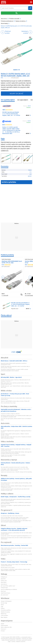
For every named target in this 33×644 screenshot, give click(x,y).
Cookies (13, 641)
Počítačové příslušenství (7, 21)
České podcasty (4, 625)
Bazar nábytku (4, 617)
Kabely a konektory (21, 21)
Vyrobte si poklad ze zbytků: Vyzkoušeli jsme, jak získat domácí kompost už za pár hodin (15, 489)
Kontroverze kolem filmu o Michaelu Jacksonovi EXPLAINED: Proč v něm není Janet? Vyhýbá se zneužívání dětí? (16, 521)
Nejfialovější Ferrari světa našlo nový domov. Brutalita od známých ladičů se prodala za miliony (16, 437)
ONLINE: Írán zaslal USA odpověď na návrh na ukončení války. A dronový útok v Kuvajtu (15, 367)
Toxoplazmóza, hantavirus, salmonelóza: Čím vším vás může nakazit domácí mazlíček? (16, 533)
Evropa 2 (3, 631)
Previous (3, 277)
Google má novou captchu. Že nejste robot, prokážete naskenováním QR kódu (13, 456)
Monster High (4, 603)
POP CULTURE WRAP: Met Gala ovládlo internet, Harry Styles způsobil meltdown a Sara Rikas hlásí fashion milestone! (15, 518)
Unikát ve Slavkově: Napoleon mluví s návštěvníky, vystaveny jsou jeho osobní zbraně (16, 503)
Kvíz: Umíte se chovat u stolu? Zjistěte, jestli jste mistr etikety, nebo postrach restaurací (16, 483)
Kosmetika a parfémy (6, 610)
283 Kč (28, 115)
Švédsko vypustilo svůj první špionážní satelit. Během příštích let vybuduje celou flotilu (16, 450)
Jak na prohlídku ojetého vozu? (8, 586)
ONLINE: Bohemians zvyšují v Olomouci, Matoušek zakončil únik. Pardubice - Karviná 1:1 (16, 380)
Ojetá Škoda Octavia (5, 593)
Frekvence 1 (4, 629)
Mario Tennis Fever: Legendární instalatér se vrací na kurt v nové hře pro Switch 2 (16, 555)
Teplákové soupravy (5, 612)
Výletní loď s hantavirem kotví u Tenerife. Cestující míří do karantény (16, 472)
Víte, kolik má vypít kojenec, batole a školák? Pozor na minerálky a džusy (16, 419)
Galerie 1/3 (17, 70)
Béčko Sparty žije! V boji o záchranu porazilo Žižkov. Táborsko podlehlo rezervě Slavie (15, 383)
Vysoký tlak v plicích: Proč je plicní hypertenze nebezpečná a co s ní (16, 536)
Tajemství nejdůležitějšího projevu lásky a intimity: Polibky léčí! (15, 401)
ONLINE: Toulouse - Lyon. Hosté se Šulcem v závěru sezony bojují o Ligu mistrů (16, 387)
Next (30, 277)
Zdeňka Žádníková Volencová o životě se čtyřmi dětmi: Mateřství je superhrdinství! (16, 399)
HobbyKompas (4, 588)
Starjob (3, 624)
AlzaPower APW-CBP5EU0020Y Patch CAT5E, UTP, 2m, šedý (12, 262)
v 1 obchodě (5, 295)
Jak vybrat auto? (5, 595)
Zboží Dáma (4, 582)
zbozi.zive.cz (4, 19)
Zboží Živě (3, 579)
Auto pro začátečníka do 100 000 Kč (9, 589)
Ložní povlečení (4, 615)
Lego (2, 607)
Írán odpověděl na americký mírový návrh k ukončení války (14, 467)
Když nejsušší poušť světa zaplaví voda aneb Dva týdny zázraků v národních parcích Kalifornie (16, 500)
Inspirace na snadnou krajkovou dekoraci (10, 414)
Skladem (29, 107)
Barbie (2, 605)
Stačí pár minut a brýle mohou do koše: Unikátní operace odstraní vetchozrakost (16, 538)
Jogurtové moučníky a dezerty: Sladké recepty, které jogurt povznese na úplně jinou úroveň (16, 486)
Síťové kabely (4, 23)
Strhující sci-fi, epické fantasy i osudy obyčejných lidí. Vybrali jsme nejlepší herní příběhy (16, 552)
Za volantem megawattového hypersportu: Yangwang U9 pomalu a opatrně (16, 431)
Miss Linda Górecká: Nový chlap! (8, 403)
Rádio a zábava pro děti (6, 627)
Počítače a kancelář (14, 19)
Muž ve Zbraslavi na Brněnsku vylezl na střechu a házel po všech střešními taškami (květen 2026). (15, 570)
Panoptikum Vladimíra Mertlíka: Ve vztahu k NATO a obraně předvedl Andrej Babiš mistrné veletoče (14, 370)
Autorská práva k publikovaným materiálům (11, 639)
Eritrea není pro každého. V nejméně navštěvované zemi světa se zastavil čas (16, 506)
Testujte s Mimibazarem (6, 601)
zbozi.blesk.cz (4, 584)
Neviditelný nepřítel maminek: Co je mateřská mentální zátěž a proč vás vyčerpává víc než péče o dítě (16, 416)
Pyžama (3, 608)
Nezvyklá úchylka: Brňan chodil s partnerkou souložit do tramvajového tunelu (14, 364)
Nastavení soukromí (21, 641)
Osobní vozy (4, 580)
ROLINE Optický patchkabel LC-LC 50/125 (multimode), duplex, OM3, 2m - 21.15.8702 (11, 114)
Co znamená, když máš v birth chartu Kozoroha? (12, 516)
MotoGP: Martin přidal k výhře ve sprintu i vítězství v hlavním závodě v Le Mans (15, 434)
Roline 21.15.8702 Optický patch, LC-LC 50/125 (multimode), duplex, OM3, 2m (15, 75)
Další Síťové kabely (6, 259)
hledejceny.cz (4, 577)
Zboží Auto (3, 591)
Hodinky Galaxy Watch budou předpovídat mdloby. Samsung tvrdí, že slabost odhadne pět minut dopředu (16, 453)
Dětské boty (4, 614)
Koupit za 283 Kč (17, 94)
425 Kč (28, 133)
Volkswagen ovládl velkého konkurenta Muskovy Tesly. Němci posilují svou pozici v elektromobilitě (15, 470)
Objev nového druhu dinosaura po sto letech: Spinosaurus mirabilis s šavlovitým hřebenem (16, 549)
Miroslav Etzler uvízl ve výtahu (8, 568)
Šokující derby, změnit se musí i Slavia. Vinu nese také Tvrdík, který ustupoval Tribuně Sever (16, 565)
